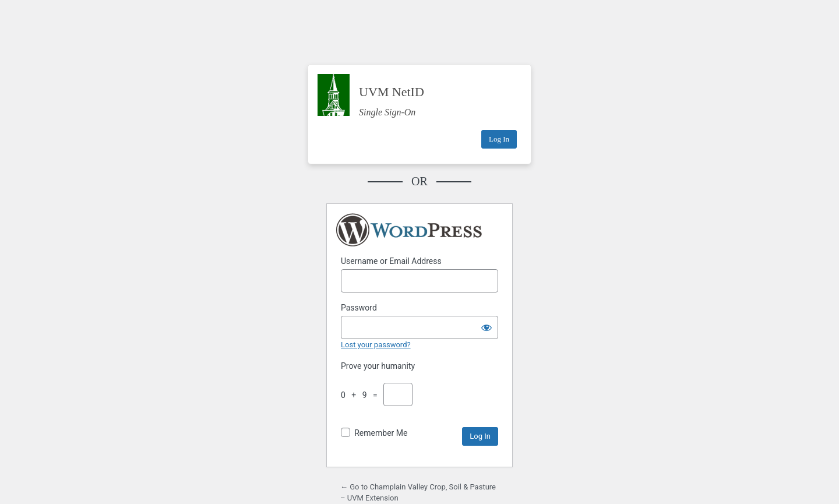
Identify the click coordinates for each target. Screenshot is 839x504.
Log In (499, 139)
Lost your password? (376, 345)
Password (359, 308)
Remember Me (381, 433)
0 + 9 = (361, 395)
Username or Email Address (391, 261)
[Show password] (487, 327)
